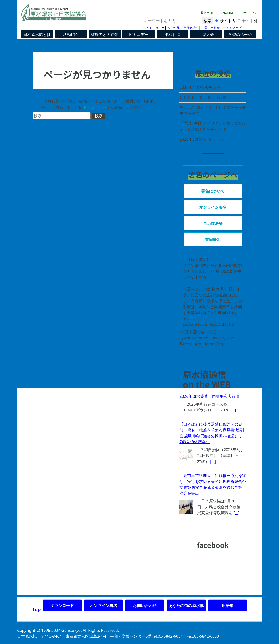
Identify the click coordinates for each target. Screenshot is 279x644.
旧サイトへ (248, 13)
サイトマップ (232, 28)
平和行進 (172, 35)
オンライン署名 (104, 605)
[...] (233, 410)
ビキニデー (139, 35)
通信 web (207, 13)
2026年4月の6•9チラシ (200, 87)
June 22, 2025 (223, 338)
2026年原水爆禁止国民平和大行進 (209, 396)
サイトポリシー (154, 28)
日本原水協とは (37, 35)
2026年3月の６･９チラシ (202, 139)
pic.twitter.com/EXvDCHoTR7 (209, 324)
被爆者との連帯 (105, 35)
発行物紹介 (191, 28)
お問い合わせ (211, 28)
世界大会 (206, 35)
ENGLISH (227, 13)
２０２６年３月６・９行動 (203, 97)
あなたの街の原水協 (186, 605)
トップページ (95, 107)
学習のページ (240, 35)
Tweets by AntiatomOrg (201, 344)
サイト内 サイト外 (201, 21)
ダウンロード (62, 605)
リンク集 (174, 28)
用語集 (228, 605)
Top (37, 609)
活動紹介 (71, 35)
